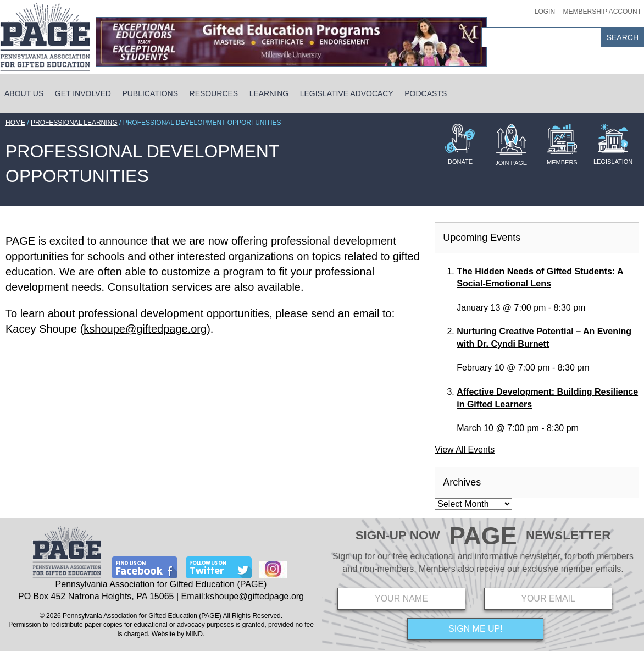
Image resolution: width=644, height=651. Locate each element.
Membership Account (602, 12)
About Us (24, 93)
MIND (194, 634)
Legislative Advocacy (347, 93)
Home (15, 123)
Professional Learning (74, 123)
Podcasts (426, 93)
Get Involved (83, 93)
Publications (150, 93)
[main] (215, 298)
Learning (269, 93)
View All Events (465, 449)
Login (545, 12)
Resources (214, 93)
